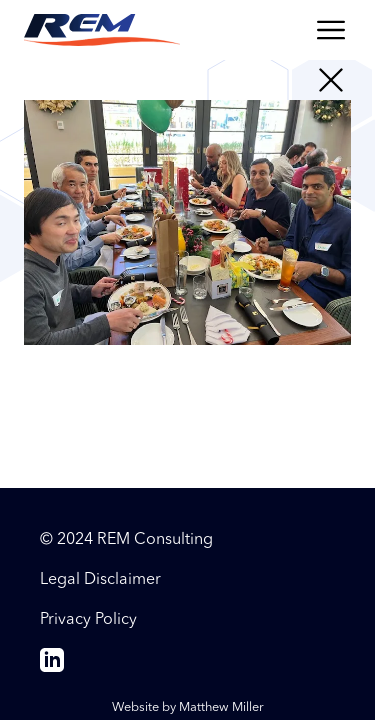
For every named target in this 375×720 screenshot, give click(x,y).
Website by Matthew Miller (188, 707)
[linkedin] (52, 668)
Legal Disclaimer (100, 580)
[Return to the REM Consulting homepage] (102, 30)
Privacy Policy (88, 620)
